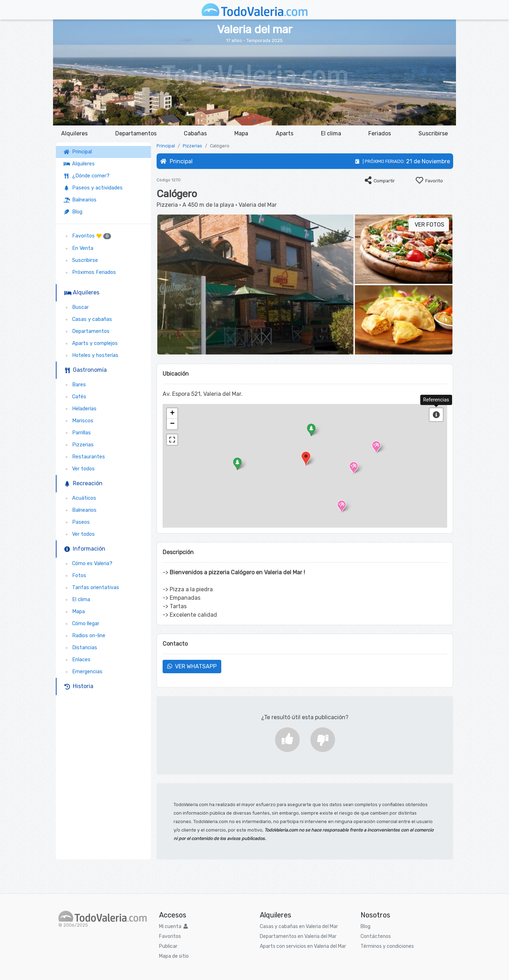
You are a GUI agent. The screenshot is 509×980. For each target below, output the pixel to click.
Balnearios (80, 200)
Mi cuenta (173, 926)
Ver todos (79, 469)
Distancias (80, 648)
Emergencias (83, 672)
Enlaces (77, 660)
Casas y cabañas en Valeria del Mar (299, 926)
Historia (79, 686)
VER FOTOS (429, 225)
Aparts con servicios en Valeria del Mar (303, 946)
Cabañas (195, 133)
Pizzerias (79, 445)
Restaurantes (84, 457)
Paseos (77, 522)
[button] (255, 121)
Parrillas (77, 433)
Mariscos (78, 421)
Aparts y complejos (91, 343)
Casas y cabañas (88, 319)
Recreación (83, 483)
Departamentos (136, 133)
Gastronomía (86, 370)
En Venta (78, 248)
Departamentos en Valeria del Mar (298, 936)
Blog (73, 212)
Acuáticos (80, 498)
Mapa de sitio (174, 956)
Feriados (380, 133)
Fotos (75, 576)
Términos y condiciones (387, 946)
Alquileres (74, 133)
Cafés (75, 397)
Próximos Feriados (90, 272)
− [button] (172, 424)
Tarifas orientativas (91, 588)
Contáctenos (376, 936)
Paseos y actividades (93, 188)
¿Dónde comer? (87, 176)
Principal (79, 152)
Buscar (76, 307)
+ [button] (172, 413)
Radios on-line (84, 636)
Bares (75, 385)
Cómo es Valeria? (88, 564)
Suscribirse (433, 133)
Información (85, 549)
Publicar (168, 946)
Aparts (285, 133)
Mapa (241, 133)
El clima (331, 133)
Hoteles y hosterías (91, 355)
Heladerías (80, 409)
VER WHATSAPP (192, 666)
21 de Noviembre (428, 161)
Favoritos (87, 236)
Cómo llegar (81, 624)
